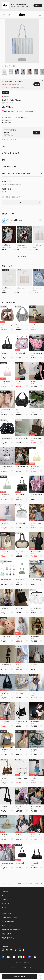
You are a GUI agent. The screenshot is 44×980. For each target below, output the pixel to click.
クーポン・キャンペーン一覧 (9, 139)
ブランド (5, 900)
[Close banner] (2, 2)
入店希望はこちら (8, 938)
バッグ (4, 185)
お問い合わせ (6, 197)
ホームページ (5, 883)
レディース (6, 892)
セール (4, 908)
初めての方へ (6, 913)
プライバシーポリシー (10, 918)
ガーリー (4, 192)
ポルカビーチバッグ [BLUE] (35, 883)
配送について (16, 197)
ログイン (16, 117)
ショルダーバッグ (16, 185)
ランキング (6, 904)
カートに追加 (19, 976)
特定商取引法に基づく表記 (11, 930)
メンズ (4, 896)
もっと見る (22, 256)
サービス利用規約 (8, 922)
